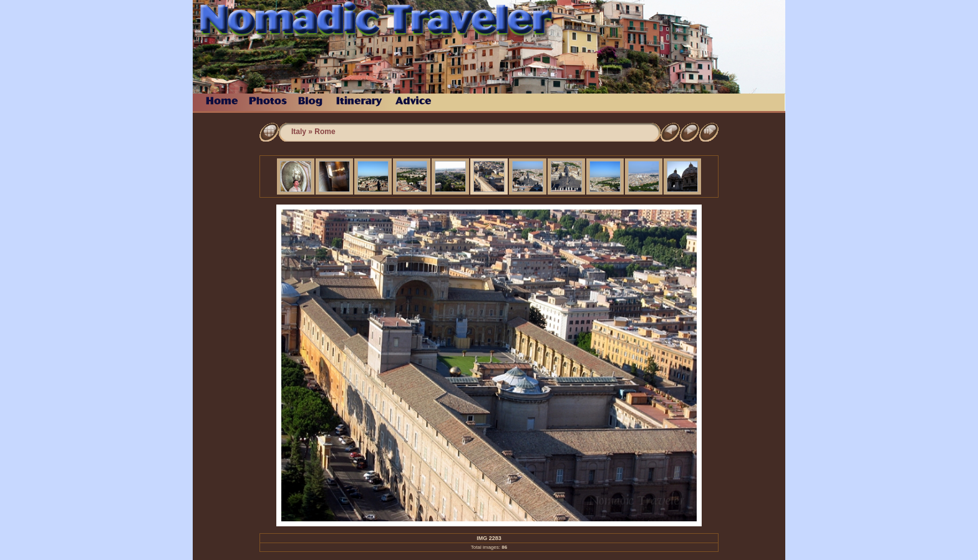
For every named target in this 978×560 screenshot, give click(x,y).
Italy (299, 132)
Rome (325, 132)
